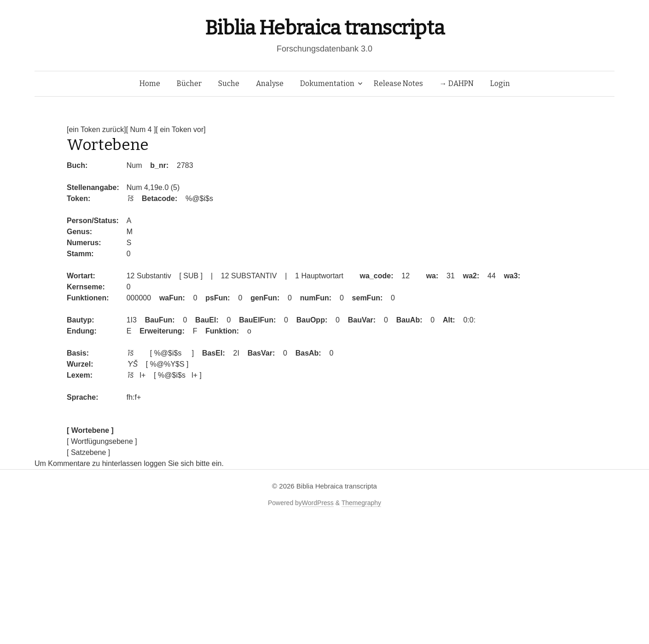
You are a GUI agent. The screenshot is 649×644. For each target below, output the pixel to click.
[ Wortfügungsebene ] (102, 441)
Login (500, 83)
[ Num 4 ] (141, 129)
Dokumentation (327, 83)
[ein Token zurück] (96, 129)
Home (150, 83)
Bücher (189, 83)
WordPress (318, 503)
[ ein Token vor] (181, 129)
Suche (229, 83)
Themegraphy (361, 503)
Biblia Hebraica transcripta (324, 28)
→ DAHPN (457, 83)
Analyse (270, 83)
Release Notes (398, 83)
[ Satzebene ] (88, 452)
